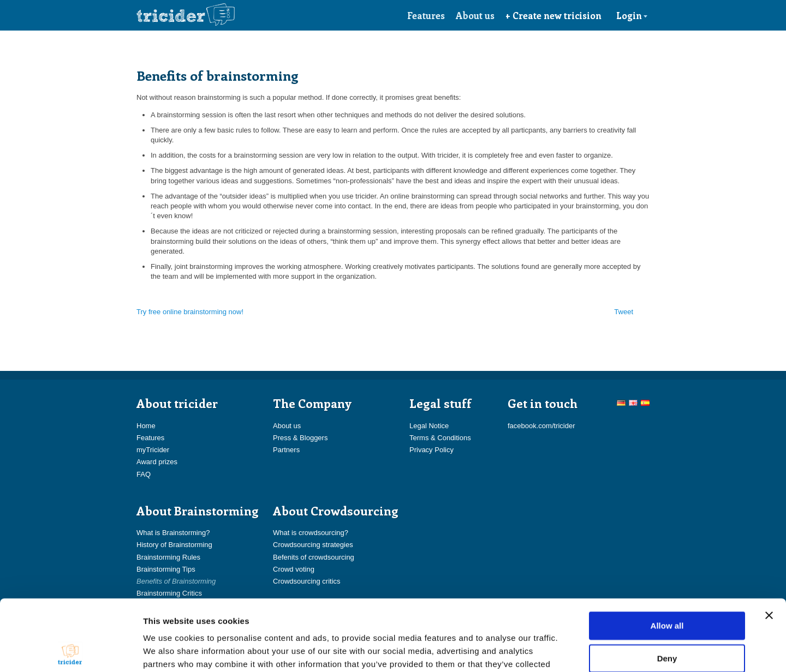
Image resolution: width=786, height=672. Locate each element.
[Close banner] (769, 544)
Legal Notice (429, 426)
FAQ (144, 474)
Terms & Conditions (440, 438)
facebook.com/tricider (541, 426)
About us (475, 15)
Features (426, 15)
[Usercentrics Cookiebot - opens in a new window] (71, 651)
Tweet (624, 312)
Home (146, 426)
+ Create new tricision (553, 15)
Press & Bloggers (300, 438)
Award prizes (157, 462)
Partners (286, 450)
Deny (667, 587)
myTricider (153, 450)
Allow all (667, 554)
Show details (573, 650)
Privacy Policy (431, 450)
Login (632, 15)
